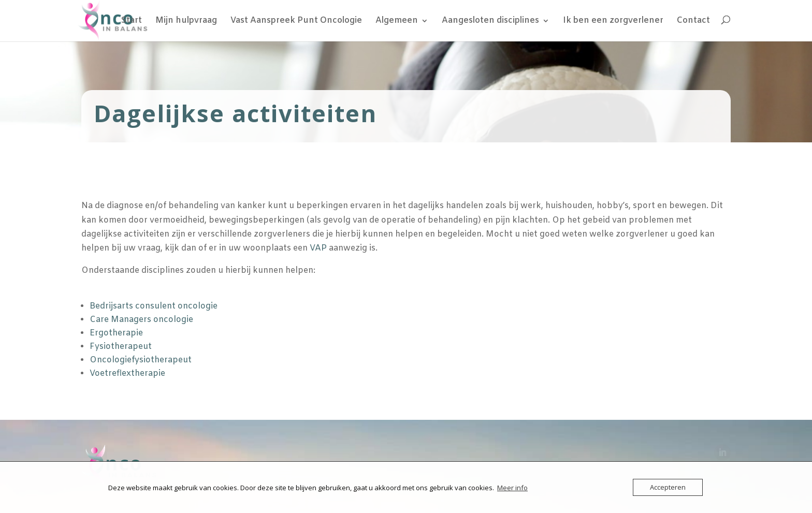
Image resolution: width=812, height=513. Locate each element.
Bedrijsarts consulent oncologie (154, 306)
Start (132, 21)
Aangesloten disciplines (490, 21)
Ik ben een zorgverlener (613, 21)
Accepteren (668, 487)
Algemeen (397, 21)
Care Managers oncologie (141, 320)
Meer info (512, 488)
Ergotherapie (116, 333)
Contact (693, 21)
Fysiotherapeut (121, 347)
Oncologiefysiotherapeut (141, 360)
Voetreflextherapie (127, 373)
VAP (318, 248)
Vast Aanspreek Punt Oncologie (296, 21)
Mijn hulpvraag (186, 21)
